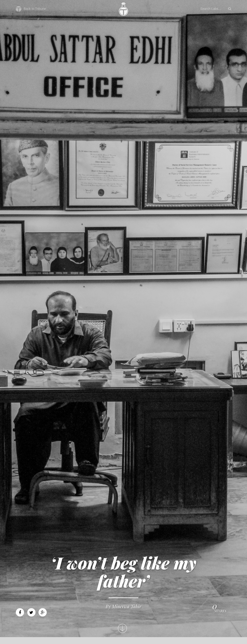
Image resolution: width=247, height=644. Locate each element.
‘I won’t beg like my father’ (123, 572)
